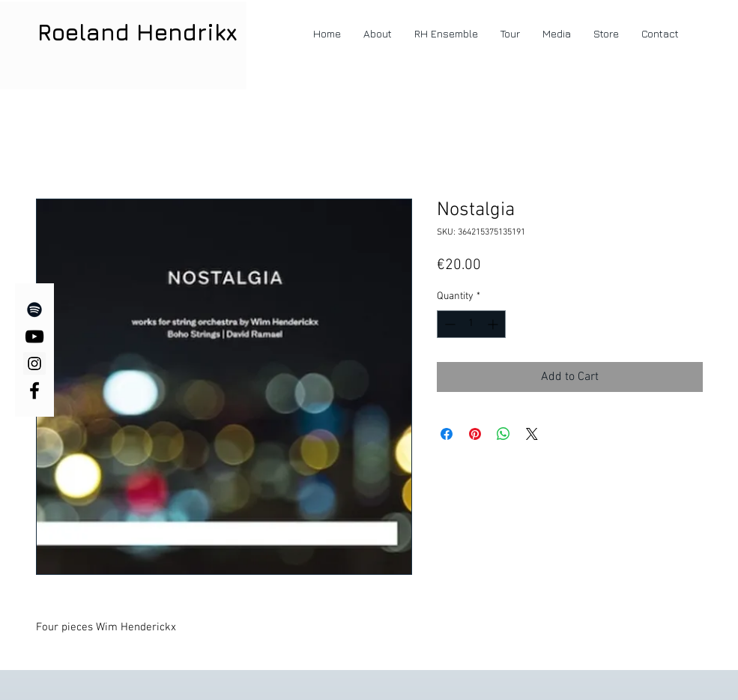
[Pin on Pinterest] (475, 434)
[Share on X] (532, 434)
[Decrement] (448, 324)
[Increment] (494, 324)
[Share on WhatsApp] (503, 434)
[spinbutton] (471, 324)
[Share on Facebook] (447, 434)
